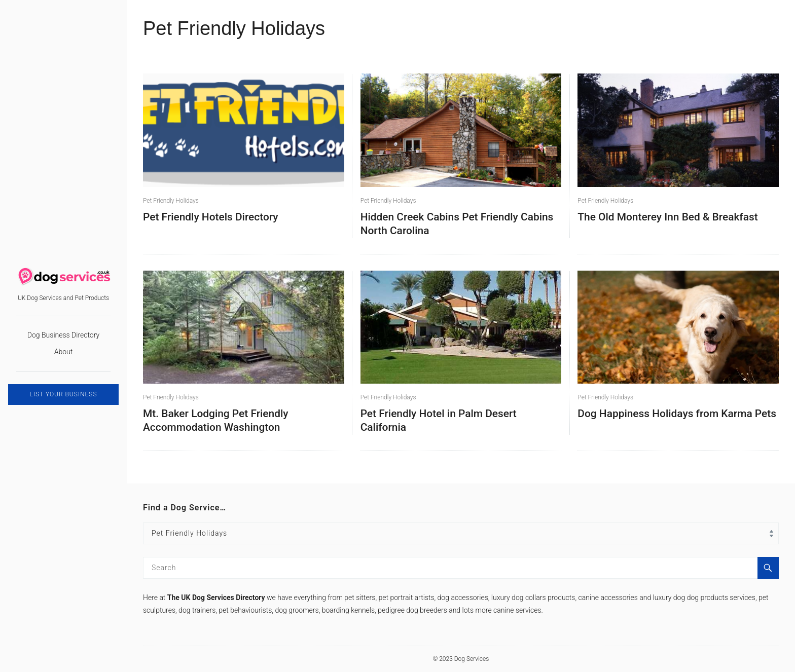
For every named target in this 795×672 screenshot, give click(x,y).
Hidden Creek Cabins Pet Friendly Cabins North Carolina (457, 224)
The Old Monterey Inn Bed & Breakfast (667, 217)
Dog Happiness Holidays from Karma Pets (677, 414)
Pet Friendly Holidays (171, 201)
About (64, 352)
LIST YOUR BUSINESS (63, 394)
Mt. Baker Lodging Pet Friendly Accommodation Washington (216, 420)
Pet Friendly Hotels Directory (211, 217)
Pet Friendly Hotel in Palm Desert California (439, 420)
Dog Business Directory (63, 335)
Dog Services (472, 659)
